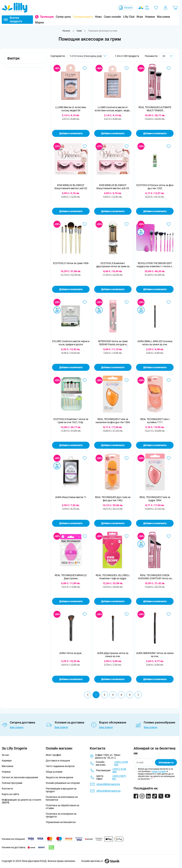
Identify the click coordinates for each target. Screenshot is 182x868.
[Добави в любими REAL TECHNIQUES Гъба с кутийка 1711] (169, 380)
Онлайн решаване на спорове (63, 783)
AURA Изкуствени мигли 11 (71, 497)
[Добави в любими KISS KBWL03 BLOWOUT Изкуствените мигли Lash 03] (127, 146)
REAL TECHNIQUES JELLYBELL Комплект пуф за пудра (113, 577)
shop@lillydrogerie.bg (108, 784)
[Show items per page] (167, 56)
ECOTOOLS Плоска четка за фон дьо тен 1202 (155, 187)
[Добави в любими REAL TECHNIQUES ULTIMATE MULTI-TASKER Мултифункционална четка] (169, 68)
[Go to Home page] (15, 8)
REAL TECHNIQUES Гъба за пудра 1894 (155, 499)
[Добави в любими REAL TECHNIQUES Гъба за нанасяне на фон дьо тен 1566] (127, 380)
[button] (25, 60)
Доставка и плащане (58, 761)
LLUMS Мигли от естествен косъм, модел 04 (71, 109)
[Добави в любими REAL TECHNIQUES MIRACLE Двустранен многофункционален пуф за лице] (85, 536)
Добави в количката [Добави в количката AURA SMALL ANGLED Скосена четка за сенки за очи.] (155, 367)
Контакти (7, 789)
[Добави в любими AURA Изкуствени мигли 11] (85, 458)
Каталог (125, 8)
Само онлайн (112, 17)
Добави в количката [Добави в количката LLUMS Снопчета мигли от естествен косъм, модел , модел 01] (113, 133)
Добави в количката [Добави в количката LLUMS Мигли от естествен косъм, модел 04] (71, 133)
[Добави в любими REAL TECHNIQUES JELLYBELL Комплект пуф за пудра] (127, 536)
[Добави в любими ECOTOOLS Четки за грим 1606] (85, 224)
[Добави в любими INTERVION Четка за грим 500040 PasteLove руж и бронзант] (127, 302)
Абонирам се (166, 762)
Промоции (47, 17)
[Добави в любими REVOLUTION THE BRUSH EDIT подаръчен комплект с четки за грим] (169, 224)
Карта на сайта (10, 794)
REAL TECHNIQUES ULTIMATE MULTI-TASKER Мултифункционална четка (155, 109)
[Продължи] (138, 695)
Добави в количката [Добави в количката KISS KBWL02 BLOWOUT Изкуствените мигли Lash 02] (71, 211)
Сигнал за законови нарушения (20, 777)
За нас (5, 755)
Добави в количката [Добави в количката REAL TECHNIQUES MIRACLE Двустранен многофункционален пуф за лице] (71, 601)
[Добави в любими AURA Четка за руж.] (85, 614)
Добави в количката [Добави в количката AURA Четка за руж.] (71, 679)
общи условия (159, 771)
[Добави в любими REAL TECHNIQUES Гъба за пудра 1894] (169, 458)
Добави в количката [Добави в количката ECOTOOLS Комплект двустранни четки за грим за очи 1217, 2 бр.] (113, 289)
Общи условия (54, 772)
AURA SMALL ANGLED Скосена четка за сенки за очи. (155, 343)
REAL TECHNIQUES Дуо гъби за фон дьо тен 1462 (113, 499)
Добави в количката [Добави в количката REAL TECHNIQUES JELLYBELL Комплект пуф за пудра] (113, 601)
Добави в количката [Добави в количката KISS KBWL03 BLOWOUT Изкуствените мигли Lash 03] (113, 211)
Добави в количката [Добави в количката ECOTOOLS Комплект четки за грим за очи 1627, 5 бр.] (71, 445)
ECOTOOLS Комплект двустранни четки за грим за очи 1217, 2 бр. (113, 265)
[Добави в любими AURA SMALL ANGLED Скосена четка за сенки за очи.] (169, 302)
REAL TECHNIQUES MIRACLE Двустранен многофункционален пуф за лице (71, 577)
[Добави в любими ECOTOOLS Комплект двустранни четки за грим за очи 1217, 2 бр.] (127, 224)
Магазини (163, 17)
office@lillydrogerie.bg (108, 791)
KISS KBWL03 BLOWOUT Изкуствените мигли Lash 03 (113, 187)
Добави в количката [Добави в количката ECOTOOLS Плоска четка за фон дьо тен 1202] (155, 211)
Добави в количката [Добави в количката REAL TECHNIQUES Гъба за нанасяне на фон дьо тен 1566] (113, 445)
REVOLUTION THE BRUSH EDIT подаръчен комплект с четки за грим (155, 265)
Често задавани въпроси (60, 766)
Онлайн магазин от (100, 861)
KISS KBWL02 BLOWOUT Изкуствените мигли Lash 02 (71, 187)
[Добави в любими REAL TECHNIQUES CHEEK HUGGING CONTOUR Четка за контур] (169, 536)
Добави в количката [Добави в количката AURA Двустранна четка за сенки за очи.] (113, 679)
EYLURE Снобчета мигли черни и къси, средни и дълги (71, 343)
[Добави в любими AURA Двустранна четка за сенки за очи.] (127, 614)
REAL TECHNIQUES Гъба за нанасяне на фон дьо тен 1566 (113, 421)
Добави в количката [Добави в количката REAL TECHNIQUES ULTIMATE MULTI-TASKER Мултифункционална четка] (155, 133)
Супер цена (63, 17)
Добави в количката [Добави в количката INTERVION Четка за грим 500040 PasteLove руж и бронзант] (113, 367)
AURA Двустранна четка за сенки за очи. (113, 655)
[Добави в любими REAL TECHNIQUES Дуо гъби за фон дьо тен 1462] (127, 458)
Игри (140, 17)
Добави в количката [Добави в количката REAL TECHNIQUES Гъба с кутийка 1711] (155, 445)
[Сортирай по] (88, 56)
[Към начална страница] (66, 31)
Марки (39, 22)
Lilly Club (129, 17)
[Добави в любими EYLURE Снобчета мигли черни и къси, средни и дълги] (85, 302)
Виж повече (17, 727)
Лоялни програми (12, 783)
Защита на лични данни (59, 777)
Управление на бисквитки (61, 822)
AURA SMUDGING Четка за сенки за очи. (155, 655)
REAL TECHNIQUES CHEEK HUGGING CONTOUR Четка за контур (155, 577)
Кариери (7, 761)
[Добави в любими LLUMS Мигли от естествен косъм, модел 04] (85, 68)
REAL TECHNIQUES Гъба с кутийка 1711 (155, 421)
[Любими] (156, 8)
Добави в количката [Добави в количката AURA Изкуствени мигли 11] (71, 523)
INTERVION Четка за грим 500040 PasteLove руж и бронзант (113, 343)
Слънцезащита (83, 17)
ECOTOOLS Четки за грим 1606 (71, 263)
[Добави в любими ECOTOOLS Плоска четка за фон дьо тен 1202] (169, 146)
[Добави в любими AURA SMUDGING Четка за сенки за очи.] (169, 614)
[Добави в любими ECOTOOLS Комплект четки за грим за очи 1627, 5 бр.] (85, 380)
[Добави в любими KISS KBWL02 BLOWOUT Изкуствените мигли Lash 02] (85, 146)
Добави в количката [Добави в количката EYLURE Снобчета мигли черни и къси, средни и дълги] (71, 367)
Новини (150, 17)
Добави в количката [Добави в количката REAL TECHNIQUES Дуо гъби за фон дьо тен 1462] (113, 523)
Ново (98, 17)
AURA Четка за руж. (71, 653)
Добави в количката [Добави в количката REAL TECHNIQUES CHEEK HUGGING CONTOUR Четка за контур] (155, 601)
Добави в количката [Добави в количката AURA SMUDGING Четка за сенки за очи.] (155, 679)
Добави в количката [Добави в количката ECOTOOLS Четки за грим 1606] (71, 289)
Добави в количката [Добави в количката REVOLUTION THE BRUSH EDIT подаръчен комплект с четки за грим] (155, 289)
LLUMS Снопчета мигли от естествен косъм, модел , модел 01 (113, 109)
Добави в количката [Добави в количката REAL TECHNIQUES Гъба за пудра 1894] (155, 523)
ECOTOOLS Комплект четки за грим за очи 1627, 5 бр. (71, 421)
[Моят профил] (166, 8)
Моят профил (53, 755)
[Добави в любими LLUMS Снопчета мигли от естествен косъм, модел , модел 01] (127, 68)
